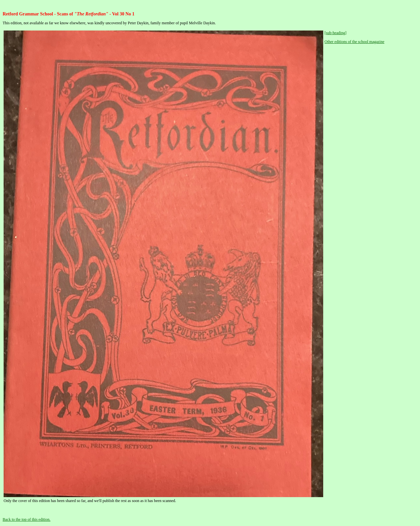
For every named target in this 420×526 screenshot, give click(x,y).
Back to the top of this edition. (27, 519)
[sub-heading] (336, 33)
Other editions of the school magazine (354, 42)
